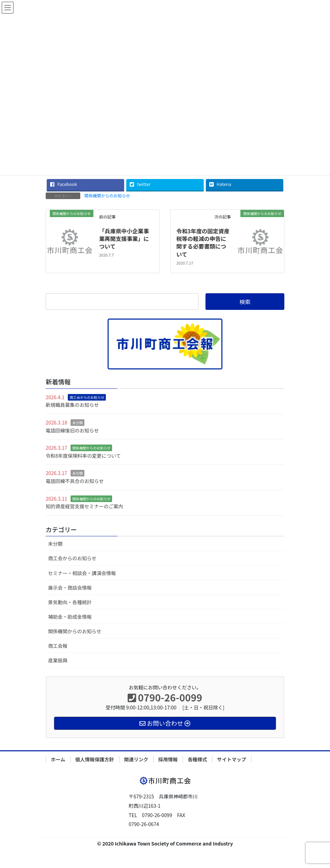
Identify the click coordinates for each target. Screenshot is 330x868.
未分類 (77, 423)
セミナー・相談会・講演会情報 (82, 573)
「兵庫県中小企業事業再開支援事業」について (124, 239)
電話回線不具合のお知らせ (75, 481)
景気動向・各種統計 (70, 602)
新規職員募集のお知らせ (72, 405)
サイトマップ (232, 759)
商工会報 (58, 646)
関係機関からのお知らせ (107, 195)
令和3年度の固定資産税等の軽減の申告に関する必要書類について (203, 243)
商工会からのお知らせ (87, 397)
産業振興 (58, 660)
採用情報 (168, 759)
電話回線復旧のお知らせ (72, 430)
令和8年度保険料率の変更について (83, 456)
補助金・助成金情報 (70, 617)
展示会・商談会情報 (70, 588)
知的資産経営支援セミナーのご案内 (84, 506)
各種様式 (198, 759)
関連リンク (136, 759)
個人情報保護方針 (95, 759)
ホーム (58, 759)
